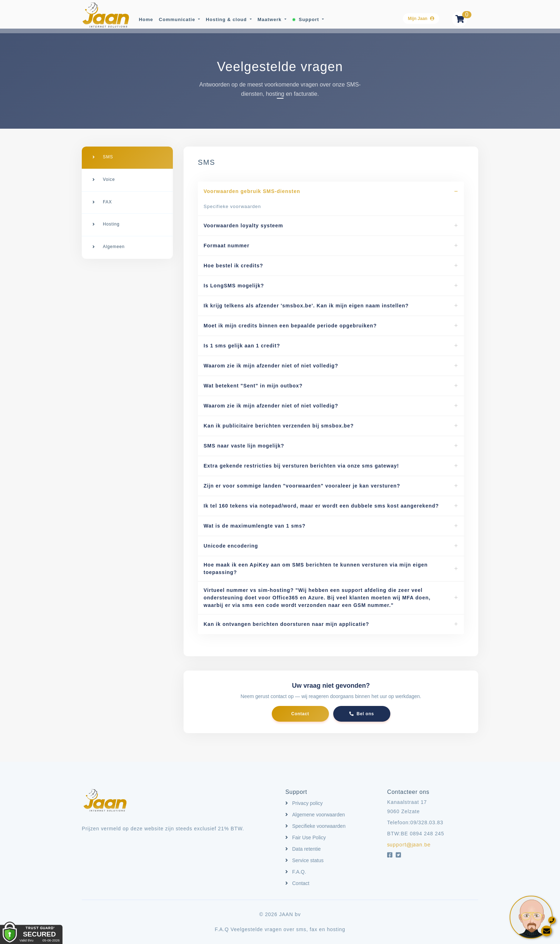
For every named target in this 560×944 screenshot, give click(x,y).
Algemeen (114, 241)
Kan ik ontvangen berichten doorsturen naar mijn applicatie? (286, 624)
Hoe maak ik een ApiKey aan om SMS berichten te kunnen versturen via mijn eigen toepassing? (316, 569)
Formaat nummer (226, 246)
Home (145, 19)
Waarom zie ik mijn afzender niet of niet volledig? (271, 366)
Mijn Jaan (421, 18)
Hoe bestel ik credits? (233, 266)
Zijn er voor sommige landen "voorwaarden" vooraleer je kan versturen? (302, 486)
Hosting (111, 220)
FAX (107, 199)
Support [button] (306, 19)
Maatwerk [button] (270, 19)
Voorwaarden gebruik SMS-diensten (252, 191)
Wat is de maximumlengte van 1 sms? (255, 526)
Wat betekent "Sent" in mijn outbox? (253, 386)
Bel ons (362, 714)
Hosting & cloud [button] (227, 19)
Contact (300, 714)
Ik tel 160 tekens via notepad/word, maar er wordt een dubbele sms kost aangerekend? (321, 506)
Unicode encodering (231, 546)
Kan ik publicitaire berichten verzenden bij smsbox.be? (279, 426)
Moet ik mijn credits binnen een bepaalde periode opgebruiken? (290, 326)
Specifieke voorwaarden (232, 206)
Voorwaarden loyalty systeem (243, 226)
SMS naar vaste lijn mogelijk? (244, 446)
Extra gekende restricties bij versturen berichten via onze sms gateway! (301, 466)
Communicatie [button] (177, 19)
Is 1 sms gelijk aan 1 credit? (242, 346)
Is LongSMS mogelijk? (234, 286)
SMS (108, 157)
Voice (109, 178)
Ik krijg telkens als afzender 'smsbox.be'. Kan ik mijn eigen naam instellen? (306, 306)
